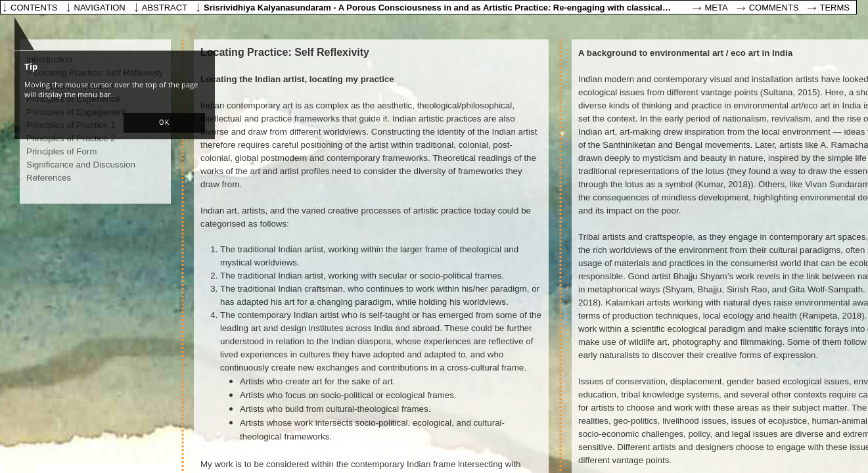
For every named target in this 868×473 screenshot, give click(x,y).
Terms (835, 8)
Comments (774, 8)
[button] (164, 123)
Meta (717, 8)
